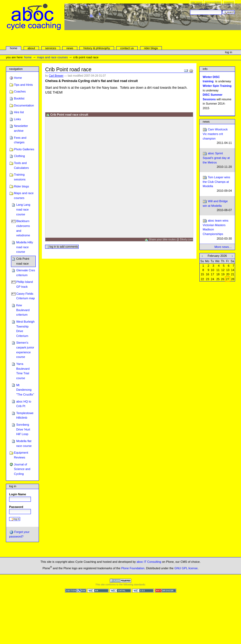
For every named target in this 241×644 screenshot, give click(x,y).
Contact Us (127, 48)
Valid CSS (143, 591)
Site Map (196, 3)
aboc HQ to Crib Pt (24, 404)
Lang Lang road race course (23, 209)
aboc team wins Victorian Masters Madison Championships (217, 230)
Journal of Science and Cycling (22, 469)
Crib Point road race (23, 261)
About (31, 48)
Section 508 (76, 591)
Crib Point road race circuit (69, 115)
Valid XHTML (120, 591)
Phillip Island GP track (24, 284)
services (50, 48)
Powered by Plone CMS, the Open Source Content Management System (120, 581)
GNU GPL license (186, 568)
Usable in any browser (166, 591)
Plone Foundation (133, 568)
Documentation (24, 105)
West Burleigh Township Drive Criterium (25, 329)
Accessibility (213, 3)
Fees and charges (20, 140)
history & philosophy (97, 48)
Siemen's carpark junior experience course (25, 350)
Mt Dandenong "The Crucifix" (25, 390)
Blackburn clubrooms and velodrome (23, 228)
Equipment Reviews (21, 455)
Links (17, 119)
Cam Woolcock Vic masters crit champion (217, 136)
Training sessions (20, 177)
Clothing (19, 156)
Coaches (20, 91)
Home (14, 48)
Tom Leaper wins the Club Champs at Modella (217, 184)
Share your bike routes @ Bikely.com (171, 239)
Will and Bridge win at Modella (217, 206)
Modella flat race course (24, 443)
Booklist (19, 98)
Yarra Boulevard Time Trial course (23, 371)
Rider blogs (21, 186)
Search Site (190, 10)
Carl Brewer (56, 76)
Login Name (18, 494)
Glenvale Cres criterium (25, 273)
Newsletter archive (21, 128)
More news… (223, 247)
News (206, 122)
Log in (229, 52)
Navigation (16, 69)
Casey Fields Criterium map (25, 296)
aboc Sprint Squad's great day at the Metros (217, 160)
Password (16, 507)
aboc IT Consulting (149, 562)
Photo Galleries (24, 149)
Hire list (19, 112)
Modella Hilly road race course (25, 247)
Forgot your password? (19, 534)
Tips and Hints (23, 85)
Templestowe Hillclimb (25, 415)
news (70, 48)
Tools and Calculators (21, 165)
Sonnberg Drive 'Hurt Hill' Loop (23, 429)
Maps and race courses (52, 57)
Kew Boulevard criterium (23, 310)
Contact (229, 3)
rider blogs (151, 48)
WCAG (98, 591)
